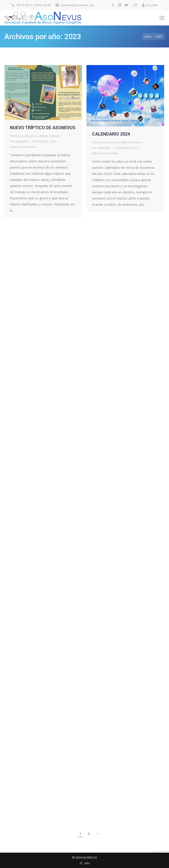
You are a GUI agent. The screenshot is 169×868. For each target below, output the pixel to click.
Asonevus (17, 136)
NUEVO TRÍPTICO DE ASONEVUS (43, 128)
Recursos (31, 136)
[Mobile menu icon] (162, 18)
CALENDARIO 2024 (111, 134)
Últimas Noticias (49, 136)
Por (19, 141)
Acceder (150, 5)
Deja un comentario (23, 147)
